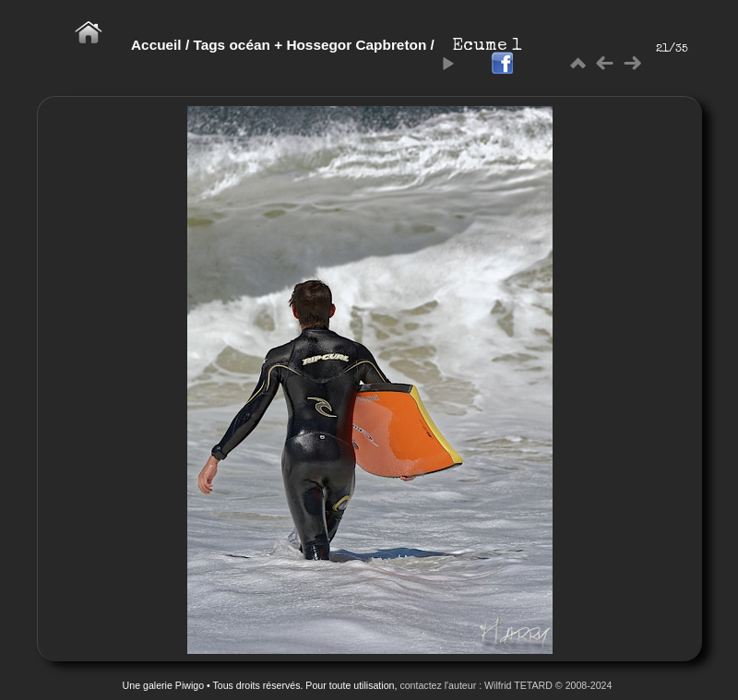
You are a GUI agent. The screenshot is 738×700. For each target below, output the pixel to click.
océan (249, 45)
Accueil (156, 45)
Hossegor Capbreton (356, 45)
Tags (209, 45)
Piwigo (190, 685)
